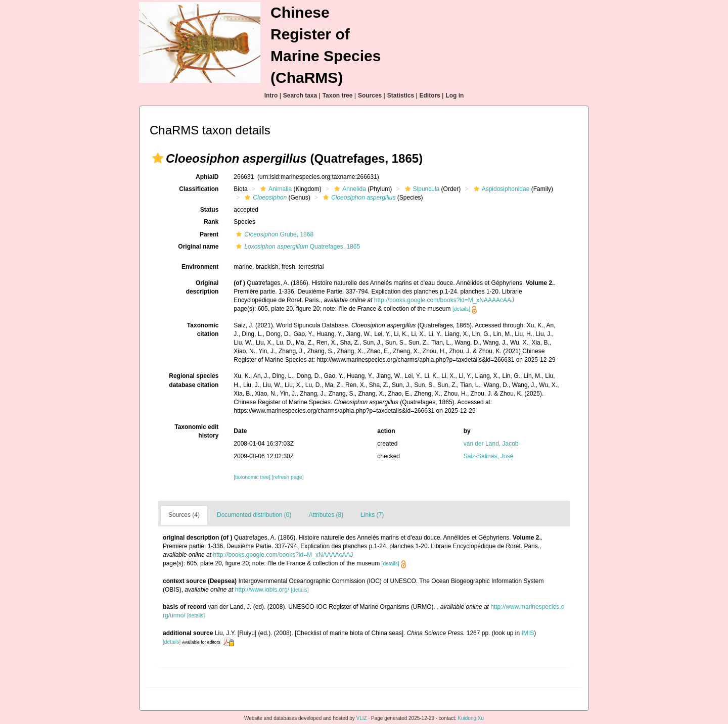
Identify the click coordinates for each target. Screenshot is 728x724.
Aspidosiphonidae (500, 189)
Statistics (401, 95)
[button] (158, 158)
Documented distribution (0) (254, 515)
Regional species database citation (194, 380)
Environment (200, 267)
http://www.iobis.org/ (262, 590)
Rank (211, 222)
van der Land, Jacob (491, 444)
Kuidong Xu (471, 718)
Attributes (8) (326, 515)
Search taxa (300, 95)
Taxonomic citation (203, 330)
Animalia (275, 189)
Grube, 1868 (274, 234)
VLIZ (362, 718)
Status (210, 210)
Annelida (349, 189)
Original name (198, 247)
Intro (271, 95)
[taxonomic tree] (252, 477)
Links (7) (372, 515)
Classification (199, 189)
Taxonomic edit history (196, 431)
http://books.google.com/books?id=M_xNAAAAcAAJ (444, 300)
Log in (454, 95)
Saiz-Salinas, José (489, 456)
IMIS (528, 633)
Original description (202, 287)
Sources (370, 95)
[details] (461, 309)
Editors (430, 95)
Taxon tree (338, 95)
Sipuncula (421, 189)
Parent (209, 234)
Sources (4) (184, 515)
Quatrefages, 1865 (297, 247)
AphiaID (207, 177)
